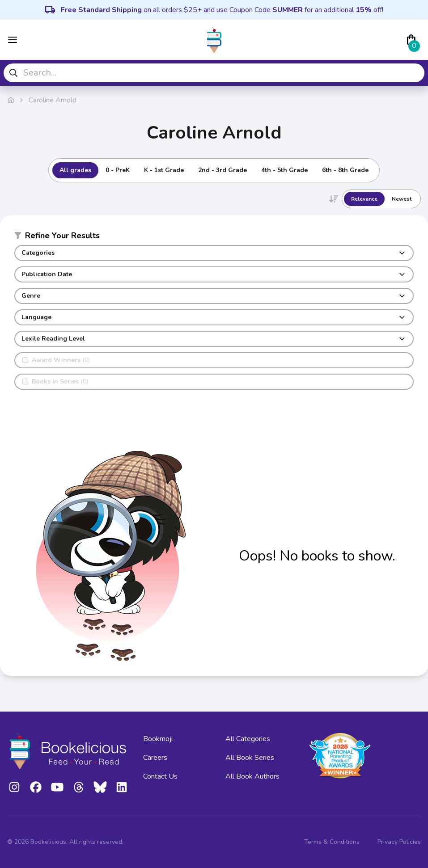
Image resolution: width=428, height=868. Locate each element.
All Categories (248, 739)
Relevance (364, 199)
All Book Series (250, 758)
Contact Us (160, 776)
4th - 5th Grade (284, 170)
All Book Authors (252, 776)
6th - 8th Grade (345, 170)
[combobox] (214, 73)
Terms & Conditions (332, 842)
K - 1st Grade (164, 170)
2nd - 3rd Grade (222, 170)
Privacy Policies (399, 842)
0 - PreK (118, 170)
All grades (75, 170)
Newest (402, 199)
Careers (155, 758)
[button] (214, 237)
